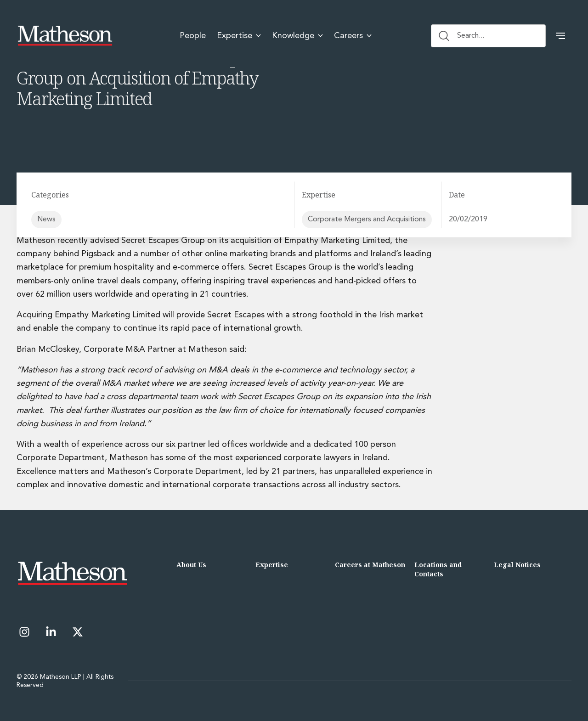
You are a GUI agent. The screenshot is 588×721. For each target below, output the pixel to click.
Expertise (272, 565)
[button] (560, 36)
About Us (191, 565)
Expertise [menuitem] (239, 36)
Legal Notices (517, 565)
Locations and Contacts (438, 569)
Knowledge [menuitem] (297, 36)
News (46, 219)
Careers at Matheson (370, 565)
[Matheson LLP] (65, 36)
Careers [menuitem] (353, 36)
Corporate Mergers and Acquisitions (367, 219)
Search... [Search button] (461, 36)
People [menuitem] (193, 36)
